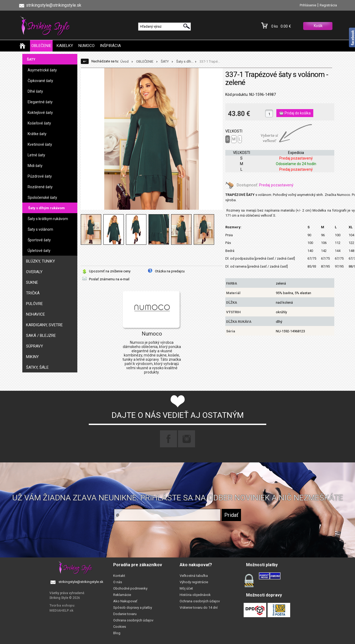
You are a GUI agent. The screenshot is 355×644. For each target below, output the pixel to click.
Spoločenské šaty (42, 198)
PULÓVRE (34, 304)
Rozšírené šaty (40, 187)
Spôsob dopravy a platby (133, 607)
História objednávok (195, 595)
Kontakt (119, 576)
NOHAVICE (35, 314)
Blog (117, 633)
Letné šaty (36, 155)
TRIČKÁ (33, 293)
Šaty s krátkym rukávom (48, 219)
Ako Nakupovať (125, 601)
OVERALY (34, 272)
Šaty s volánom (40, 229)
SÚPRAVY (35, 346)
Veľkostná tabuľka (194, 576)
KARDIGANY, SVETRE (44, 325)
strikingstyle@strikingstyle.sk (81, 582)
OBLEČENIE (41, 46)
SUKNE (32, 282)
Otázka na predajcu (170, 271)
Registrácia (328, 5)
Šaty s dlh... (185, 61)
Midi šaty (35, 166)
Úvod (124, 61)
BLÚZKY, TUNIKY (41, 261)
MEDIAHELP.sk (61, 610)
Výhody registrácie (194, 582)
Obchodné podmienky (130, 588)
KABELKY (65, 46)
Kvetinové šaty (40, 144)
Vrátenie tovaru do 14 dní (199, 607)
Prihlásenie (308, 5)
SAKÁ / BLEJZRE (41, 336)
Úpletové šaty (39, 251)
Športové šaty (39, 240)
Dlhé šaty (35, 91)
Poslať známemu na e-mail (109, 279)
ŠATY (31, 59)
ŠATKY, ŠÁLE (37, 367)
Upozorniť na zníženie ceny (110, 271)
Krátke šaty (37, 134)
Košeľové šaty (39, 123)
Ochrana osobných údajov (133, 620)
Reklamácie (122, 595)
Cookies (120, 627)
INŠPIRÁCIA (110, 46)
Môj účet (186, 588)
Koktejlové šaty (40, 113)
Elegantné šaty (40, 102)
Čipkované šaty (40, 81)
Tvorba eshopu (62, 605)
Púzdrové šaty (40, 176)
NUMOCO (86, 46)
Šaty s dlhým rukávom (47, 208)
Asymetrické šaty (42, 70)
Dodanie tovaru (125, 614)
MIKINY (32, 357)
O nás (118, 582)
